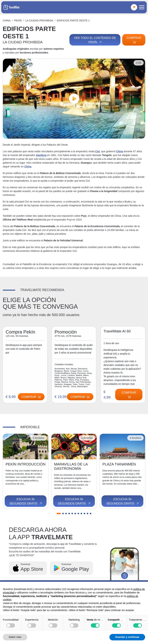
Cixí (98, 151)
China (7, 21)
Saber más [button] (15, 637)
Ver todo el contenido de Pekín (95, 40)
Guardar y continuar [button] (127, 637)
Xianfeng (41, 155)
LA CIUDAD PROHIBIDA (39, 21)
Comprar (134, 40)
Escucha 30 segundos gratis (26, 501)
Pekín (18, 21)
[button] (59, 514)
